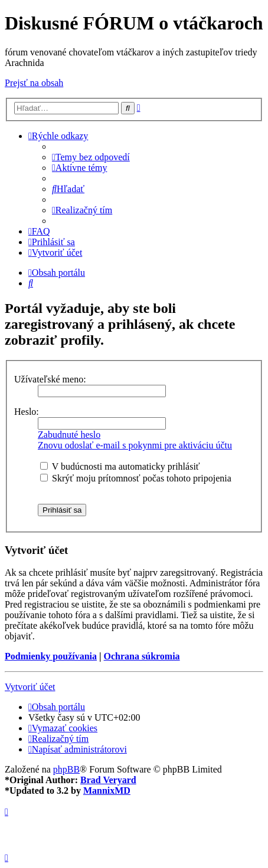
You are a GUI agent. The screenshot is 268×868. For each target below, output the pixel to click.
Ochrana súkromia (142, 656)
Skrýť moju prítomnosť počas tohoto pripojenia (136, 478)
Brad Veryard (108, 780)
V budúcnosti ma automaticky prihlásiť (120, 466)
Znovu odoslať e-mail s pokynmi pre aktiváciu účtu (135, 445)
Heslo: (27, 412)
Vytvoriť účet (30, 687)
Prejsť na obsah (34, 83)
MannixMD (107, 791)
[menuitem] (91, 157)
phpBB (66, 769)
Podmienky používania (51, 656)
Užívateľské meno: (50, 379)
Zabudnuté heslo (69, 435)
